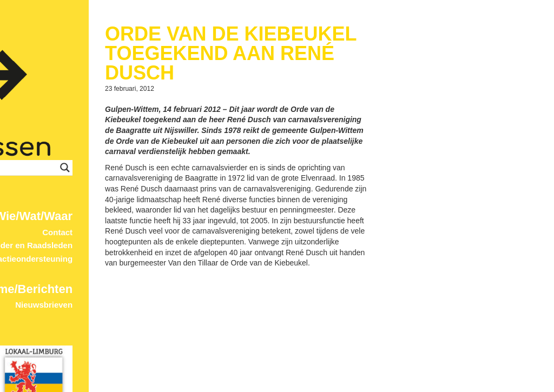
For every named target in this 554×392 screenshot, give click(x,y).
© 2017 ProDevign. (216, 387)
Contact (223, 209)
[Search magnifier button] (231, 144)
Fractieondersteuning (197, 235)
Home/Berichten (193, 266)
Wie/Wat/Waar (200, 193)
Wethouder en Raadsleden (188, 222)
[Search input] (165, 144)
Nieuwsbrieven (210, 282)
